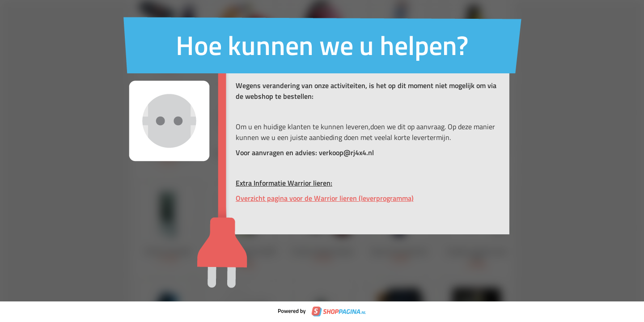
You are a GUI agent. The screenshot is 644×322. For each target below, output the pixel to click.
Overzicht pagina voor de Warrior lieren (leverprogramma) (325, 198)
